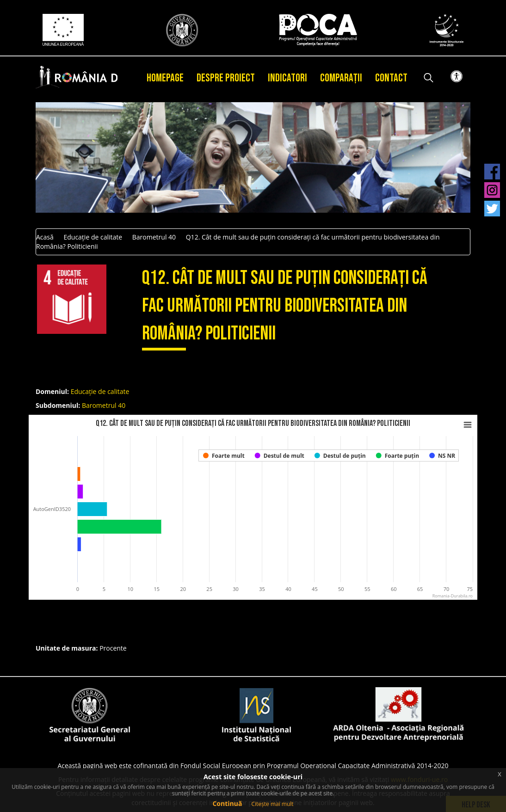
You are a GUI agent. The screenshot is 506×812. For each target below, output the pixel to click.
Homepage (165, 78)
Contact (391, 78)
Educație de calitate (93, 237)
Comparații (341, 78)
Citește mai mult (272, 804)
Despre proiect (226, 78)
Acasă (45, 237)
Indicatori (287, 78)
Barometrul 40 (154, 237)
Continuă (227, 803)
